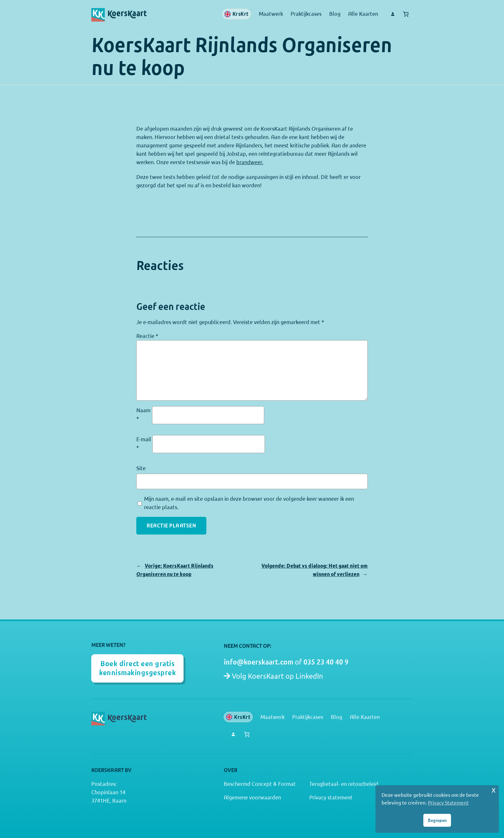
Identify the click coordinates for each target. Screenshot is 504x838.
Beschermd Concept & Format (260, 784)
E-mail (144, 443)
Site (141, 468)
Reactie (147, 336)
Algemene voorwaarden (252, 797)
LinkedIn (309, 676)
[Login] (392, 14)
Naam (143, 414)
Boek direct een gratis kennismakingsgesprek (137, 668)
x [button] (494, 790)
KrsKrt (237, 14)
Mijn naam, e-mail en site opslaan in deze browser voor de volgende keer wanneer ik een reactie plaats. (249, 503)
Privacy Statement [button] (448, 803)
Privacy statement (331, 797)
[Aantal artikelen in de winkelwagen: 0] (406, 14)
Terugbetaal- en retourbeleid (344, 784)
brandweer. (250, 162)
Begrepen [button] (437, 820)
